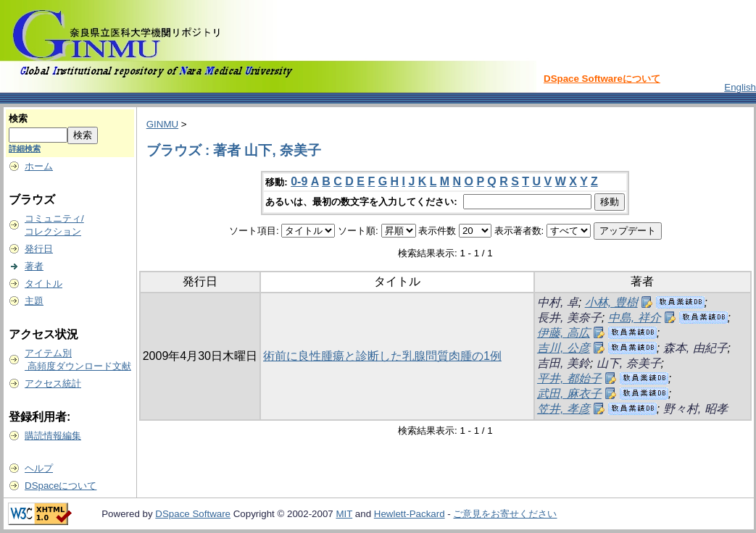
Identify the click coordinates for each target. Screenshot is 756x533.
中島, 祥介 (635, 318)
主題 (34, 301)
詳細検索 (25, 148)
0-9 (299, 181)
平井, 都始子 (569, 378)
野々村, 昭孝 (695, 409)
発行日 (39, 249)
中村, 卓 (558, 302)
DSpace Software (193, 514)
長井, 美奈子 (569, 318)
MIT (344, 514)
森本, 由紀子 (695, 348)
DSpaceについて (61, 486)
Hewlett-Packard (410, 514)
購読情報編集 (53, 436)
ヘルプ (39, 468)
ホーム (39, 166)
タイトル (43, 284)
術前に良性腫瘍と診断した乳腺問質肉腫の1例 (382, 356)
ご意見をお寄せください (505, 514)
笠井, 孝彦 (564, 409)
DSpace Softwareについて (602, 79)
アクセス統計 (53, 383)
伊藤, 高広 (564, 333)
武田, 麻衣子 (569, 394)
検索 (18, 118)
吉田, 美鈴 (564, 363)
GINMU (162, 124)
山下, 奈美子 (629, 363)
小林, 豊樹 (611, 302)
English (740, 87)
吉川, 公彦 (564, 348)
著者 (34, 266)
